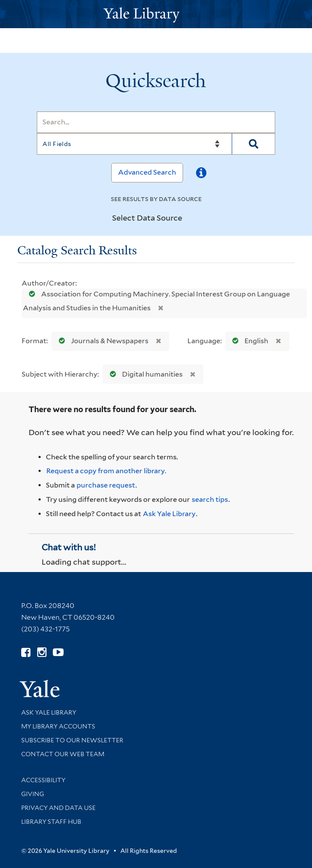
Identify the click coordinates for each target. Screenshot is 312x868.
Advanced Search (147, 172)
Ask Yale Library (169, 514)
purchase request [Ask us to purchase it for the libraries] (106, 485)
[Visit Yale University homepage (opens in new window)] (40, 686)
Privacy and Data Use (58, 808)
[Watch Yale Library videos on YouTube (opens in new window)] (58, 652)
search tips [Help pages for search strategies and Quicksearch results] (210, 499)
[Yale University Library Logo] (156, 14)
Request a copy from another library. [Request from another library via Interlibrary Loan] (106, 471)
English (248, 341)
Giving (33, 794)
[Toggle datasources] (190, 218)
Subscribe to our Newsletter (72, 740)
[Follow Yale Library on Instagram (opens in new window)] (42, 652)
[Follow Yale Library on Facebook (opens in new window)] (26, 652)
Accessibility (43, 780)
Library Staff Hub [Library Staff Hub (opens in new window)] (51, 822)
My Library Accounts (58, 726)
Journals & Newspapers (102, 341)
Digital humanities (144, 374)
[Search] (156, 122)
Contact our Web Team (63, 754)
